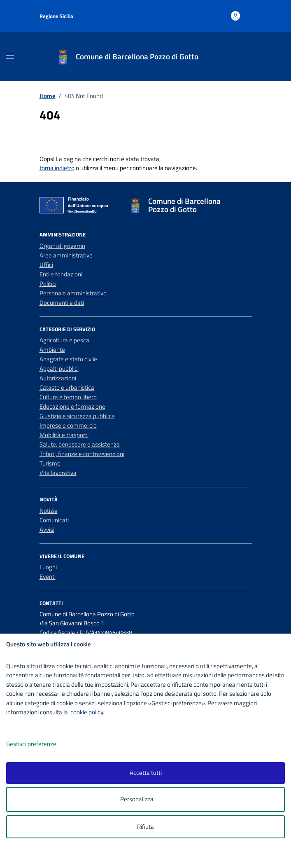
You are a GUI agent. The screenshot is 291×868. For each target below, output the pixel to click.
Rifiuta (145, 827)
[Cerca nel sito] (243, 56)
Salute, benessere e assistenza (80, 444)
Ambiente (52, 350)
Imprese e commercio (68, 425)
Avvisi (47, 530)
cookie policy (87, 712)
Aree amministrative (66, 255)
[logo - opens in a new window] (149, 856)
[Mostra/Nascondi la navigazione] (10, 56)
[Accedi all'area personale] (236, 16)
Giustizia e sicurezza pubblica (77, 416)
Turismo (50, 463)
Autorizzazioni (58, 378)
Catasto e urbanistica (67, 387)
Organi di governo (62, 246)
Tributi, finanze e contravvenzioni (82, 454)
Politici (48, 284)
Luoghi (48, 567)
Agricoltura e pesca (64, 340)
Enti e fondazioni (61, 274)
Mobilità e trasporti (64, 435)
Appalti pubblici (59, 368)
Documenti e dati (62, 303)
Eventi (48, 577)
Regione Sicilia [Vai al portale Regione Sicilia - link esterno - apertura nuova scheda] (56, 16)
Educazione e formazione (72, 406)
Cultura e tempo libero (68, 397)
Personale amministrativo (73, 293)
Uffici (46, 265)
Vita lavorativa (58, 473)
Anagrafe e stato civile (68, 359)
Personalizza (145, 799)
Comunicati (54, 520)
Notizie (49, 511)
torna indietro (57, 168)
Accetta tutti (146, 773)
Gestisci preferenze (40, 744)
